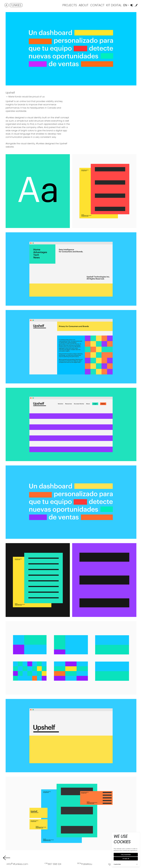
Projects (70, 5)
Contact (97, 5)
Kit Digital (114, 5)
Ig (109, 864)
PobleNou (85, 864)
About (84, 5)
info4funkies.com (17, 864)
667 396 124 (53, 864)
